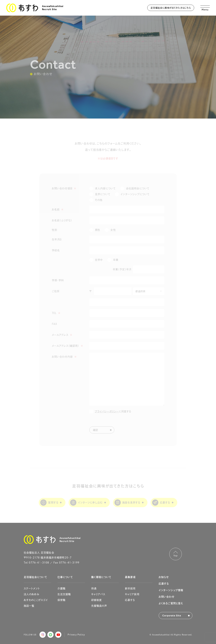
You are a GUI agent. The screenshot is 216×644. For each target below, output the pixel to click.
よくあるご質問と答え (171, 603)
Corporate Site (172, 616)
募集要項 (130, 577)
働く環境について (101, 577)
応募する (130, 600)
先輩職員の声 (99, 606)
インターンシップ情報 (171, 590)
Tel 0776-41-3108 (36, 563)
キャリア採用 (132, 594)
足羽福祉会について (35, 577)
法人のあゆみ (31, 594)
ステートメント (32, 588)
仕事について (65, 577)
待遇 (94, 588)
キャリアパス (98, 594)
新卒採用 (130, 588)
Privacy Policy (76, 635)
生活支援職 (64, 594)
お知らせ (164, 577)
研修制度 (97, 600)
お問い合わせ (167, 597)
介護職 (62, 588)
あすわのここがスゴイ (36, 600)
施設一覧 (29, 606)
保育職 (62, 600)
